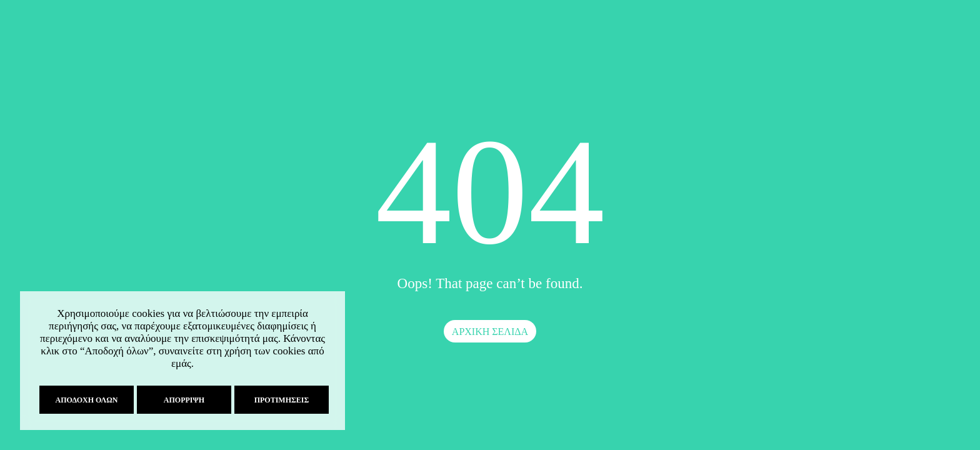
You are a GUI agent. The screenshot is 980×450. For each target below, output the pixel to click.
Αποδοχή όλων (86, 400)
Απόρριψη (183, 400)
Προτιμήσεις (281, 400)
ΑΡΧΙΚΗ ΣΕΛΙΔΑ (490, 332)
